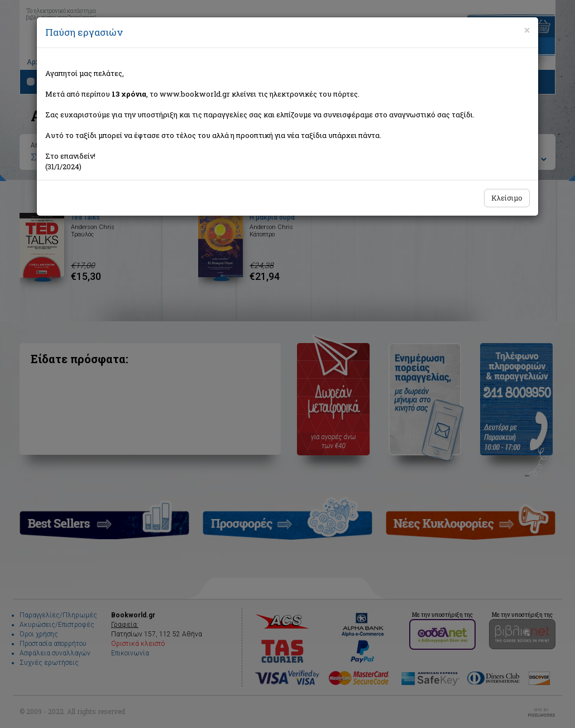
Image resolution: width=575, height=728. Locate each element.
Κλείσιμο (507, 198)
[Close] (527, 30)
